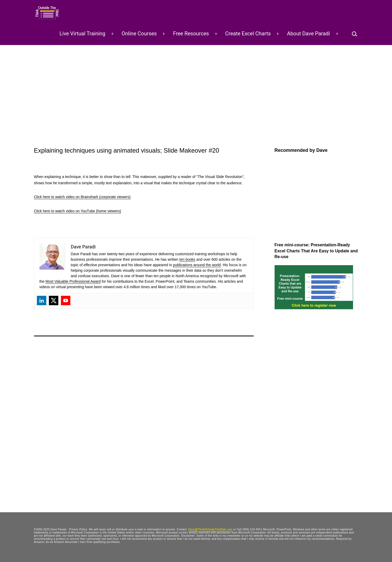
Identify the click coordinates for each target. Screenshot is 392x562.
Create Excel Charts (248, 34)
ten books (187, 259)
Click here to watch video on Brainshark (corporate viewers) (82, 197)
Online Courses (139, 34)
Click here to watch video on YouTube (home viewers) (78, 211)
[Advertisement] (196, 84)
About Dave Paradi (309, 34)
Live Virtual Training (83, 34)
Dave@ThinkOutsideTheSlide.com (210, 529)
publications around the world (197, 265)
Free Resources (191, 34)
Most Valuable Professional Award (73, 281)
